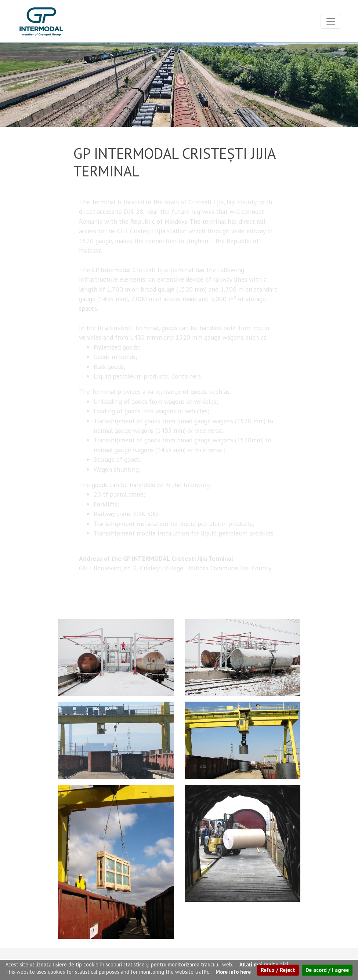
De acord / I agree (327, 970)
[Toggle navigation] (331, 21)
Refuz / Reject (278, 970)
